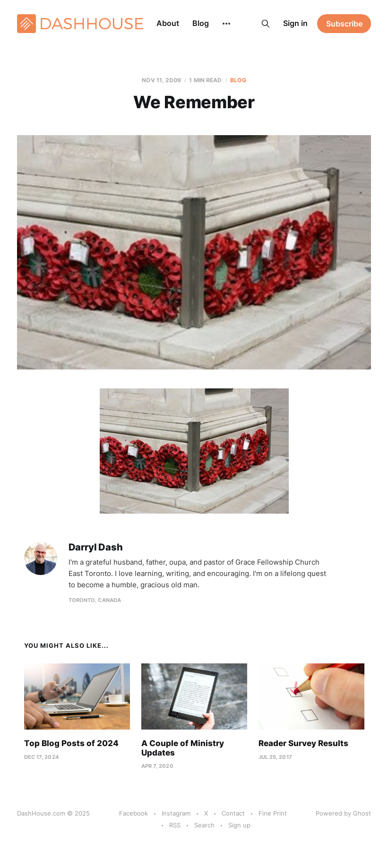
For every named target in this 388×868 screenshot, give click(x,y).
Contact (233, 813)
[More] (226, 24)
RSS (175, 825)
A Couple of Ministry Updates (183, 748)
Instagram (176, 813)
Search (204, 825)
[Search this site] (266, 24)
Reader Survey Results (303, 743)
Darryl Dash (96, 547)
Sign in (295, 23)
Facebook (134, 813)
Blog (201, 23)
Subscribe (344, 24)
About (168, 23)
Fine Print (273, 813)
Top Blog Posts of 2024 (71, 743)
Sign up (239, 825)
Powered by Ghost (343, 813)
